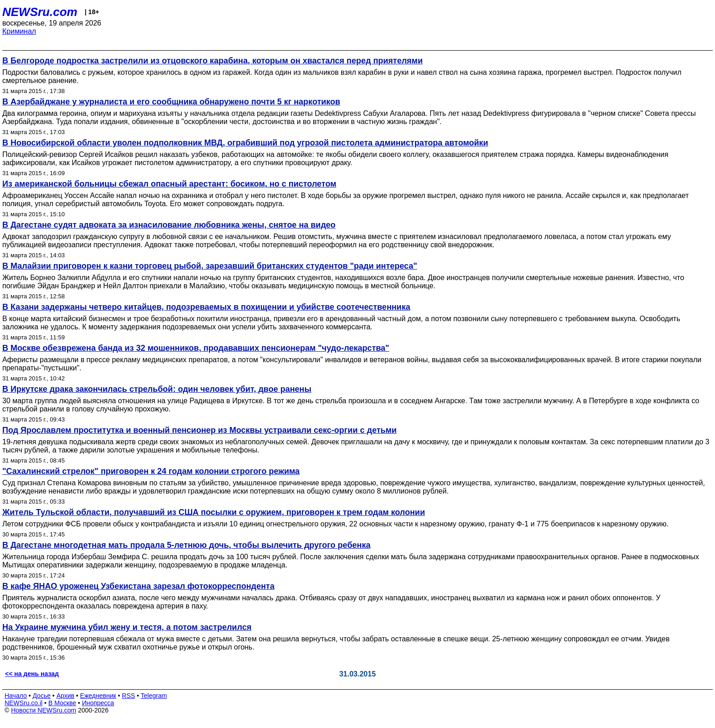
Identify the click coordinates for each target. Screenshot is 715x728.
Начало (16, 696)
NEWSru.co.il (23, 703)
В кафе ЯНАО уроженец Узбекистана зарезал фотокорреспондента (138, 586)
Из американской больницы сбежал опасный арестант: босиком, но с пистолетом (169, 184)
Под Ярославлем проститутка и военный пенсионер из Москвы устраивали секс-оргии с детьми (199, 430)
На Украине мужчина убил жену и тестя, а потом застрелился (127, 627)
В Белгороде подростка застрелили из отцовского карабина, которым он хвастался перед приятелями (212, 61)
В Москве (62, 703)
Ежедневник (98, 696)
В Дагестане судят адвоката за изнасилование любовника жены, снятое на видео (169, 225)
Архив (65, 696)
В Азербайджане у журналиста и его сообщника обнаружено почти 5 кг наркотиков (171, 102)
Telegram (154, 696)
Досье (41, 696)
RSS (128, 696)
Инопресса (98, 703)
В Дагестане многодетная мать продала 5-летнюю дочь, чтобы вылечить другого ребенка (186, 545)
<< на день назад (32, 674)
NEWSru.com (40, 12)
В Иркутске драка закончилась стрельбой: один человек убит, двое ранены (157, 389)
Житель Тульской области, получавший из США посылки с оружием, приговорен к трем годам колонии (214, 512)
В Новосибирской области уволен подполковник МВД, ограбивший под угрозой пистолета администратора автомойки (245, 143)
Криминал (19, 31)
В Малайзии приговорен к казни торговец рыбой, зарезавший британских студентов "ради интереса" (210, 266)
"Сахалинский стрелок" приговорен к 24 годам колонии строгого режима (151, 471)
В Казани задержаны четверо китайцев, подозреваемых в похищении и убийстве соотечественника (206, 307)
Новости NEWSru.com (44, 710)
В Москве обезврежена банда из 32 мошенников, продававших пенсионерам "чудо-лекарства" (196, 348)
